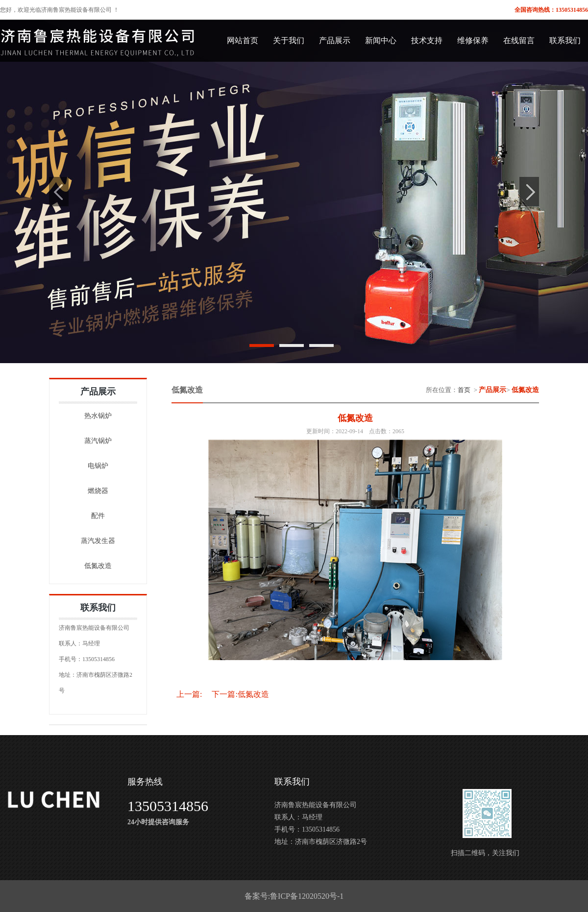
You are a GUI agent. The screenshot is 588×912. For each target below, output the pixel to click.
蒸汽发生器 (98, 541)
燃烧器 (98, 491)
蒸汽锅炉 (98, 441)
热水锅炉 (98, 416)
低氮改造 (98, 566)
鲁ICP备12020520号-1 (307, 896)
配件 (98, 516)
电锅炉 (98, 466)
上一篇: (189, 694)
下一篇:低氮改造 (240, 694)
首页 (464, 390)
